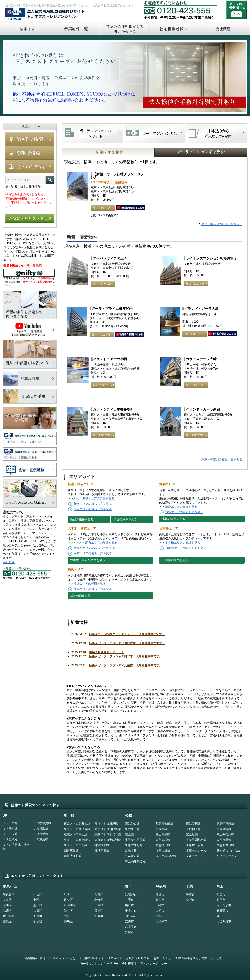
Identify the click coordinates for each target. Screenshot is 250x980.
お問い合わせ (237, 10)
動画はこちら (131, 208)
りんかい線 (132, 856)
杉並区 (99, 916)
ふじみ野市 (224, 921)
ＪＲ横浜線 (41, 829)
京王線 (129, 834)
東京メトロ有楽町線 (77, 840)
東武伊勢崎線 (225, 824)
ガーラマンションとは (61, 958)
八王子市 (131, 927)
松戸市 (190, 900)
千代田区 (9, 895)
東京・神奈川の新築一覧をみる (222, 224)
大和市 (160, 911)
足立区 (68, 900)
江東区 (99, 905)
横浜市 (160, 895)
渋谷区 (68, 911)
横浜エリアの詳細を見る (90, 584)
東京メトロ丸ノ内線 (77, 829)
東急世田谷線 (195, 845)
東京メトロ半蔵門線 (108, 840)
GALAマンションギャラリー (186, 152)
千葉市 (190, 895)
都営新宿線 (102, 851)
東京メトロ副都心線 (77, 824)
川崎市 (160, 905)
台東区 (99, 895)
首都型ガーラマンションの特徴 (154, 133)
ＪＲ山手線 (10, 823)
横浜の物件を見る (82, 596)
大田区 (38, 911)
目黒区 (99, 911)
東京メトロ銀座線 (106, 824)
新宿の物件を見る (82, 519)
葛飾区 (99, 900)
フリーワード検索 (50, 180)
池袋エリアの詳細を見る (181, 507)
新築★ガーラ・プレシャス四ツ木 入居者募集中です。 (125, 656)
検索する (27, 29)
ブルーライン (195, 856)
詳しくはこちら (103, 208)
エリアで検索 (30, 167)
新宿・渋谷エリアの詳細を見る (94, 498)
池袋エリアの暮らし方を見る (184, 512)
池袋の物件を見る (173, 519)
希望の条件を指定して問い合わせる (125, 29)
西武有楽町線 (164, 824)
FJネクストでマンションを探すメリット (93, 133)
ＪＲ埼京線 (10, 829)
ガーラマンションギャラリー (99, 964)
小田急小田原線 (135, 840)
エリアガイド (113, 958)
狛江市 (129, 905)
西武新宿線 (193, 824)
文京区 (7, 900)
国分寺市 (131, 916)
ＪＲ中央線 (10, 834)
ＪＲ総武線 (10, 839)
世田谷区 (9, 916)
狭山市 (221, 916)
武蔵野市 (131, 895)
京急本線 (131, 851)
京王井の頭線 (225, 834)
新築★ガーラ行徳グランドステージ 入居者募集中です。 (127, 634)
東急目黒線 (224, 840)
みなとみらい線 (166, 856)
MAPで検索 (30, 139)
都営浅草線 (102, 845)
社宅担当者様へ (90, 958)
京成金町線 (224, 829)
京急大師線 (163, 851)
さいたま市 (224, 905)
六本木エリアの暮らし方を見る (94, 548)
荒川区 (7, 905)
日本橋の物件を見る (175, 560)
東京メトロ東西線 (76, 834)
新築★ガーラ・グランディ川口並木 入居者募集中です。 (127, 643)
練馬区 (68, 921)
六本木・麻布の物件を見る (88, 560)
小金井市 (131, 911)
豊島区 (7, 921)
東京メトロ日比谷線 (108, 829)
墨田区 (38, 905)
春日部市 (222, 911)
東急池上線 (163, 845)
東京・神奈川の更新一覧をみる (222, 459)
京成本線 (161, 829)
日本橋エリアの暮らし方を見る (186, 548)
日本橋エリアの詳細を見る (183, 543)
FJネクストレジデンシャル (45, 14)
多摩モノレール (196, 851)
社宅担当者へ (174, 29)
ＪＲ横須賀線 (42, 823)
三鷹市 (129, 900)
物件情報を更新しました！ (106, 652)
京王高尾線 (163, 834)
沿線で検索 (30, 153)
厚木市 (160, 900)
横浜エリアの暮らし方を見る (93, 589)
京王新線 (192, 834)
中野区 (68, 916)
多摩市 (129, 932)
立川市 (129, 921)
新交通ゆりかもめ (228, 851)
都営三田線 (71, 851)
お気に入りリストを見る (30, 218)
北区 (36, 900)
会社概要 (223, 29)
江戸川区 (70, 905)
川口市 (221, 895)
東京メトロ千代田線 (108, 834)
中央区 (38, 895)
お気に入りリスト (138, 958)
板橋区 (38, 921)
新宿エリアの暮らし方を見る (93, 504)
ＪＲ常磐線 (41, 834)
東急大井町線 (134, 845)
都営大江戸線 (73, 856)
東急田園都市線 (196, 840)
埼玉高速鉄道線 (135, 861)
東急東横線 (163, 840)
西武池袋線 (132, 824)
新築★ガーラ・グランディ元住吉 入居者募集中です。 (125, 665)
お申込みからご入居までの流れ (216, 133)
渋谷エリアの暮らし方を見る (93, 509)
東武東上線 (132, 829)
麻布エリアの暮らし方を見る (93, 553)
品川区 (7, 911)
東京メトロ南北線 (76, 845)
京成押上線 (193, 829)
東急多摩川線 (225, 845)
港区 (67, 895)
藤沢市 (160, 916)
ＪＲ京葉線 (41, 839)
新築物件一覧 (76, 29)
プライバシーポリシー (152, 964)
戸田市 (221, 900)
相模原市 (161, 921)
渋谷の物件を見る (125, 519)
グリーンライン (227, 856)
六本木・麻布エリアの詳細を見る (95, 543)
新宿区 (38, 916)
